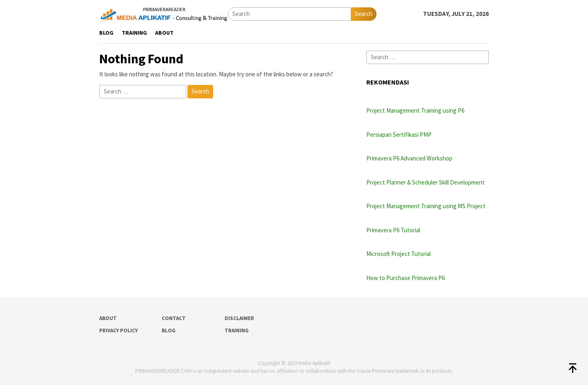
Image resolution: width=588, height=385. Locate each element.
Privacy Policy (118, 330)
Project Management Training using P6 (415, 110)
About (108, 318)
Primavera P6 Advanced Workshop (409, 158)
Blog (169, 330)
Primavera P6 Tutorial (393, 230)
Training (237, 330)
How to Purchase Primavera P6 (405, 278)
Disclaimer (239, 318)
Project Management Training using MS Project (426, 206)
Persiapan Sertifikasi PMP (399, 135)
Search (364, 14)
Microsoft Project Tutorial (399, 254)
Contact (174, 318)
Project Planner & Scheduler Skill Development (425, 182)
